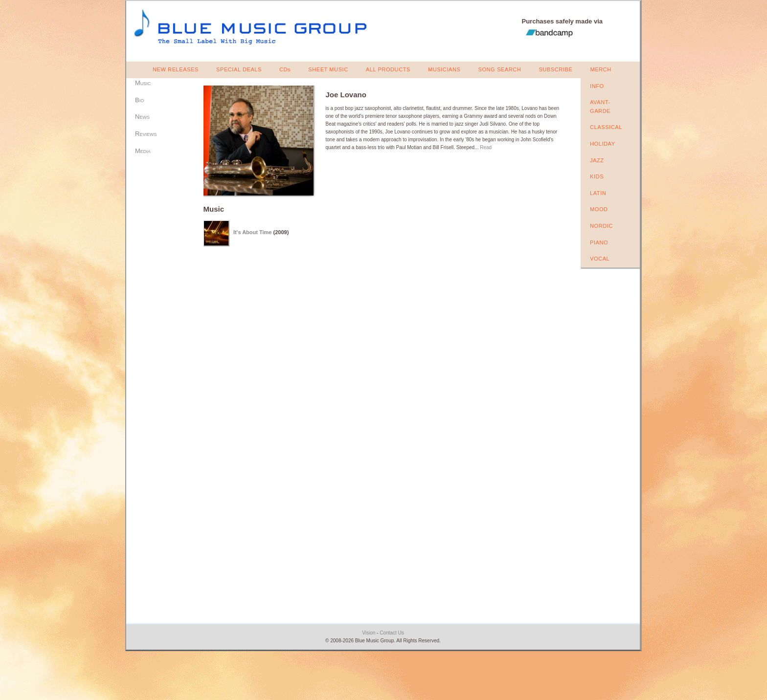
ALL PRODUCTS (388, 69)
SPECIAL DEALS (239, 69)
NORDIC (601, 226)
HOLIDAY (603, 144)
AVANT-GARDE (600, 107)
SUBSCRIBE (555, 69)
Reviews (146, 134)
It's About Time (252, 232)
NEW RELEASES (176, 69)
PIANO (599, 242)
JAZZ (597, 160)
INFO (597, 86)
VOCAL (600, 259)
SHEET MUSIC (328, 69)
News (142, 117)
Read (486, 147)
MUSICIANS (444, 69)
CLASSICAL (606, 127)
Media (143, 151)
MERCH (600, 69)
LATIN (598, 193)
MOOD (599, 209)
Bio (139, 100)
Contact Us (392, 633)
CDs (285, 69)
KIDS (597, 176)
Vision (369, 633)
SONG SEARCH (499, 69)
